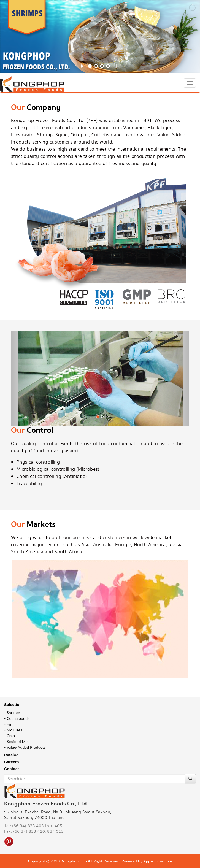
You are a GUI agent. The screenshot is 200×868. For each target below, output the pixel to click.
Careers (12, 762)
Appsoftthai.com (158, 861)
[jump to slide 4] (108, 66)
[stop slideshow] (116, 65)
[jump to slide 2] (96, 66)
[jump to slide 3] (102, 66)
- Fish (9, 724)
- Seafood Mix (16, 741)
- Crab (10, 736)
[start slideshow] (82, 65)
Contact (12, 769)
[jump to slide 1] (90, 66)
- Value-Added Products (25, 747)
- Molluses (13, 730)
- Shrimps (12, 712)
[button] (24, 382)
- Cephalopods (17, 718)
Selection (13, 705)
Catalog (11, 755)
